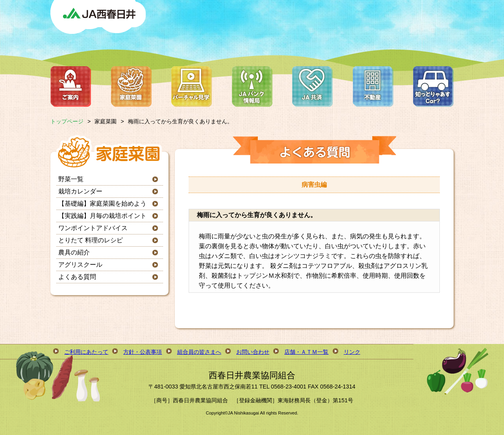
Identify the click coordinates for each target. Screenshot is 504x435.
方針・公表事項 (143, 352)
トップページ (67, 121)
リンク (352, 352)
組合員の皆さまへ (199, 352)
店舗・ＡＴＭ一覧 (306, 352)
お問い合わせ (253, 352)
